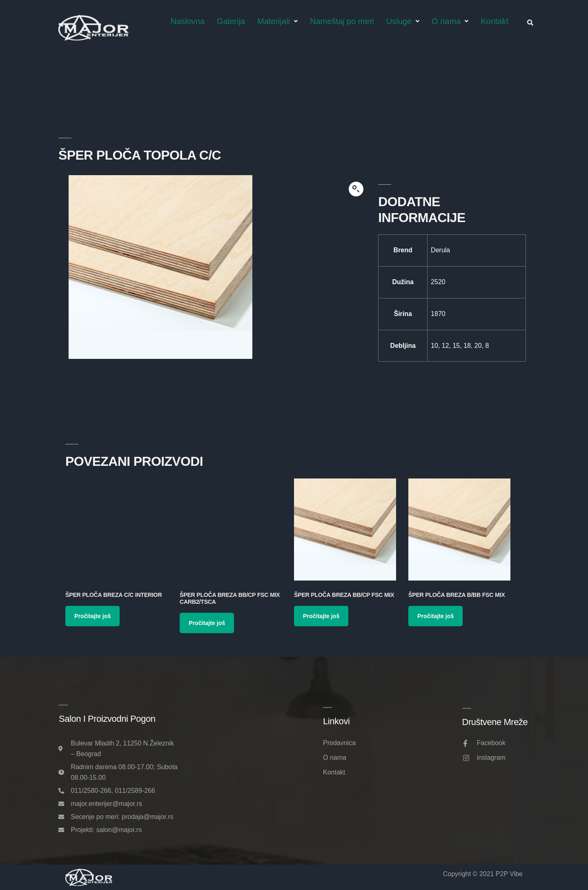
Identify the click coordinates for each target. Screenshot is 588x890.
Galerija (231, 21)
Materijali (277, 21)
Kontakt (494, 21)
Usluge (403, 21)
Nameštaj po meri (342, 21)
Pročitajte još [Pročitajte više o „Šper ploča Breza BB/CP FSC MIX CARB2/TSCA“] (207, 623)
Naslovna (188, 21)
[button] (356, 189)
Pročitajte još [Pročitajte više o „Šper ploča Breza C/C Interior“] (92, 616)
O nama (450, 21)
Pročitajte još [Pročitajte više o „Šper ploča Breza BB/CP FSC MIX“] (321, 616)
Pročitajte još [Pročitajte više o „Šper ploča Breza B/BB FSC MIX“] (435, 616)
